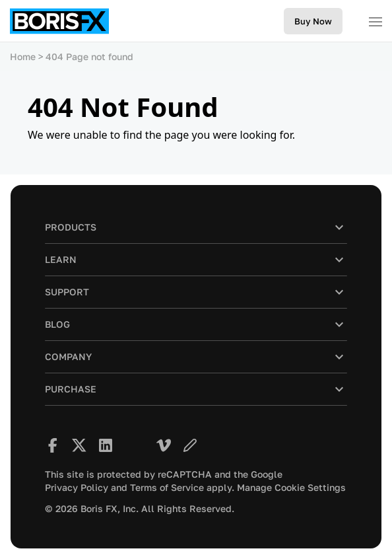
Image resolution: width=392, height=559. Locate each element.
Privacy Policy (77, 488)
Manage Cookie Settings (291, 488)
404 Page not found (89, 56)
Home (23, 56)
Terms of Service (167, 488)
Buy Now (313, 21)
